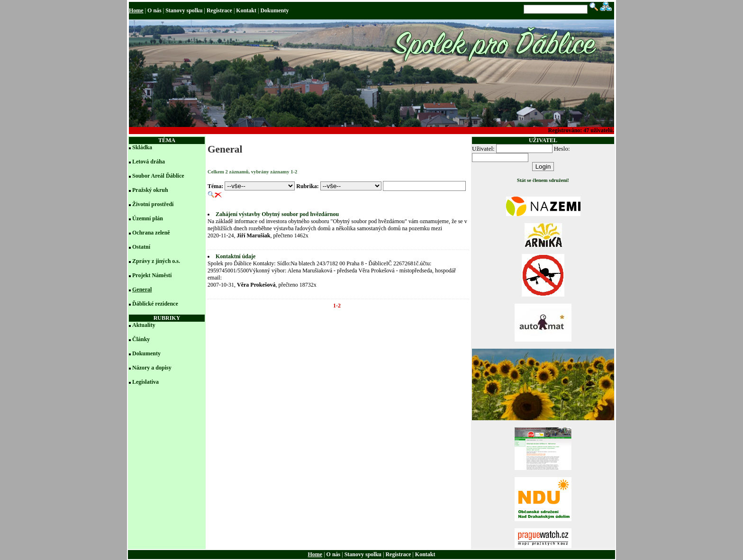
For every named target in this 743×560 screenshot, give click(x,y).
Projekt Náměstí (152, 275)
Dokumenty (274, 10)
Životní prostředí (153, 204)
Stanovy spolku (184, 10)
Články (141, 339)
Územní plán (148, 218)
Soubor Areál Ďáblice (158, 176)
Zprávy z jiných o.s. (156, 261)
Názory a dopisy (152, 368)
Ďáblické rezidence (155, 304)
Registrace (219, 10)
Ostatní (141, 247)
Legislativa (145, 382)
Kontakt (246, 10)
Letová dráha (149, 162)
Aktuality (144, 325)
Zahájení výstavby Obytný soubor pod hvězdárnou (277, 214)
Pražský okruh (150, 190)
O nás (154, 10)
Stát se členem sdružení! (543, 180)
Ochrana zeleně (151, 233)
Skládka (142, 147)
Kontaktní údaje (236, 256)
